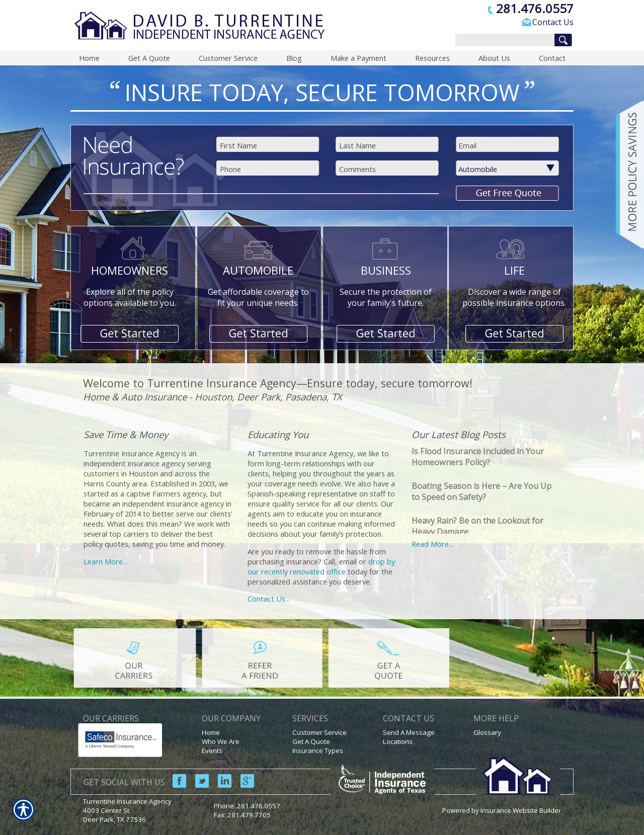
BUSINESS (386, 270)
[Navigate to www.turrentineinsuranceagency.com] (626, 175)
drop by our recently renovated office (321, 566)
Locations (398, 741)
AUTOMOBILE (258, 270)
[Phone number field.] (269, 169)
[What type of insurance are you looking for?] (513, 169)
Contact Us (553, 22)
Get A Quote (311, 741)
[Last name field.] (388, 145)
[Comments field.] (388, 169)
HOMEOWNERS (130, 270)
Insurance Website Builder (521, 810)
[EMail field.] (507, 145)
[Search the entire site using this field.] (502, 41)
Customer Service (319, 732)
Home (211, 732)
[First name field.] (269, 145)
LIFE (514, 270)
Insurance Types (318, 750)
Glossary (487, 732)
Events (212, 750)
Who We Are (221, 741)
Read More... (432, 544)
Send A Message (409, 732)
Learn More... (105, 561)
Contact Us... (269, 599)
